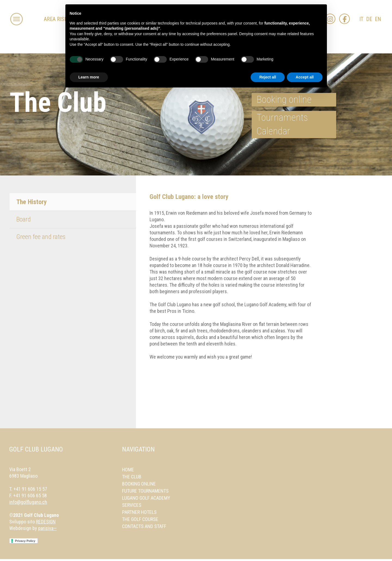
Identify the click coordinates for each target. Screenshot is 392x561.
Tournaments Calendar (282, 124)
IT (361, 19)
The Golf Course (140, 519)
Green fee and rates (41, 237)
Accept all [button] (305, 77)
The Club (132, 477)
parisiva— (47, 528)
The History (32, 202)
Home (128, 470)
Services (132, 505)
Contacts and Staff (144, 526)
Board (24, 219)
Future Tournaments (145, 491)
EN (378, 19)
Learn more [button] (89, 77)
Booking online (284, 100)
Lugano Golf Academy (146, 498)
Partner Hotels (139, 512)
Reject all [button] (268, 77)
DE (369, 19)
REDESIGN (46, 522)
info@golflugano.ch (28, 502)
